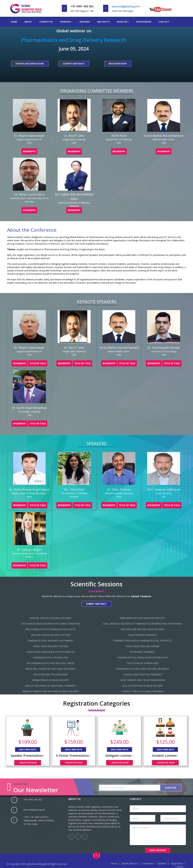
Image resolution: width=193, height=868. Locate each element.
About (28, 22)
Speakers (65, 22)
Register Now (118, 64)
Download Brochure (30, 64)
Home (14, 22)
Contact (164, 22)
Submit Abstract (74, 64)
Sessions (85, 22)
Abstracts (103, 22)
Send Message (158, 850)
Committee (46, 22)
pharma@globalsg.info (127, 6)
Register (122, 22)
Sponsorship (144, 22)
